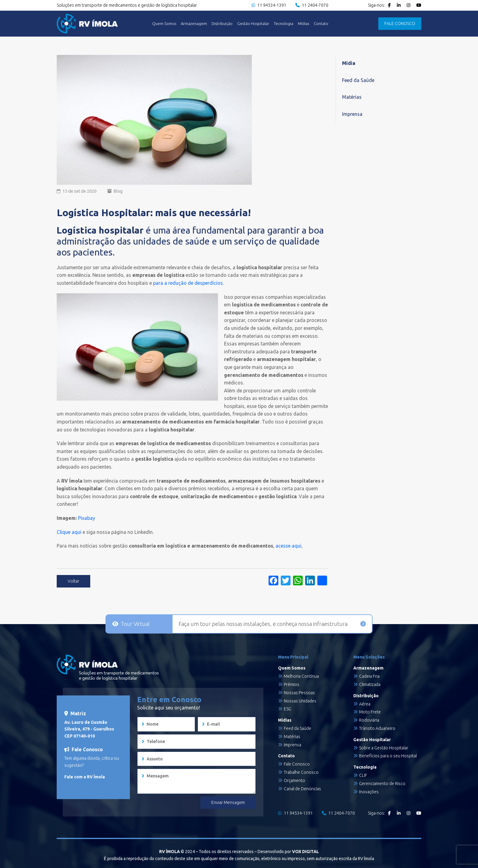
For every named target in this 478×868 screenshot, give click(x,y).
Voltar (73, 581)
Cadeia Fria (369, 676)
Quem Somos (164, 24)
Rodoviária (369, 720)
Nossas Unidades (300, 701)
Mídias (303, 24)
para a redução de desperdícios (188, 283)
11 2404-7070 (312, 5)
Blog (118, 191)
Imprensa (352, 114)
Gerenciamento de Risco (382, 784)
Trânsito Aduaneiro (377, 728)
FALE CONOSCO (400, 23)
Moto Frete (370, 712)
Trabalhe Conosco (301, 772)
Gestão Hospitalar (253, 24)
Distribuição (222, 24)
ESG (287, 709)
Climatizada (370, 684)
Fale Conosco (297, 764)
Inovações (369, 792)
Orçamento (294, 780)
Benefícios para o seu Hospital (388, 756)
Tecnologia (284, 24)
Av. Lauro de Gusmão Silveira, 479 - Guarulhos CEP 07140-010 (89, 729)
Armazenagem (194, 24)
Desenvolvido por (288, 852)
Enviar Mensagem (228, 802)
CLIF (363, 775)
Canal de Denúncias (302, 789)
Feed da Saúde (358, 80)
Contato (321, 24)
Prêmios (292, 684)
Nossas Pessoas (299, 693)
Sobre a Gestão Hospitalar (384, 748)
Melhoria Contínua (301, 676)
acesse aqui (288, 546)
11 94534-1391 (269, 5)
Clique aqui (69, 532)
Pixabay (87, 518)
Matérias (352, 97)
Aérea (365, 704)
